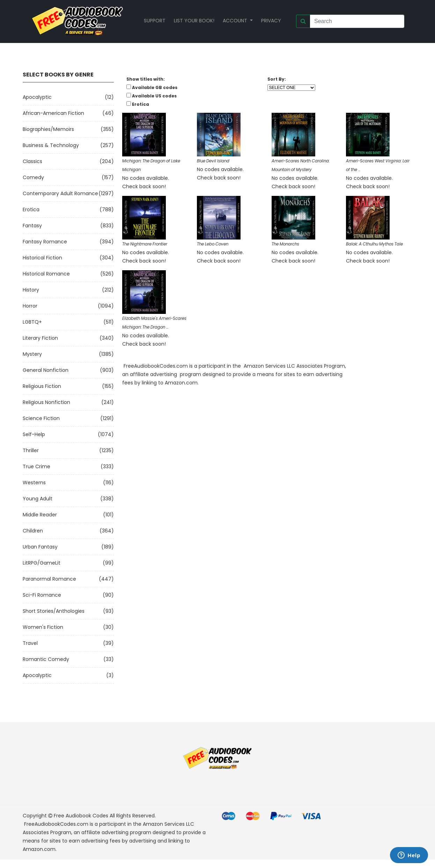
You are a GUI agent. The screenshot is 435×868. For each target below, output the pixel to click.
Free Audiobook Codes (81, 816)
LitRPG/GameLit (42, 563)
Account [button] (236, 21)
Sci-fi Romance (42, 595)
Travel (30, 643)
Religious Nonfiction (46, 402)
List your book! (194, 21)
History (31, 290)
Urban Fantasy (40, 547)
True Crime (36, 466)
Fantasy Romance (45, 242)
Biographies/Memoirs (48, 129)
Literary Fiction (40, 338)
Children (33, 531)
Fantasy (32, 226)
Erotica (31, 209)
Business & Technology (51, 145)
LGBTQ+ (32, 322)
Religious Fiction (42, 386)
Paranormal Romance (49, 579)
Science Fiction (41, 418)
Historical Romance (46, 274)
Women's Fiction (43, 627)
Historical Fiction (42, 258)
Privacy (271, 21)
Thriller (31, 450)
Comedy (33, 177)
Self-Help (34, 434)
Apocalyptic (37, 97)
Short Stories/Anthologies (54, 611)
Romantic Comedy (46, 659)
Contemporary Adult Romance (60, 193)
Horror (30, 306)
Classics (32, 161)
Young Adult (38, 499)
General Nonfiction (46, 370)
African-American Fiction (53, 113)
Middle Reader (40, 515)
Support (155, 21)
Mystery (32, 354)
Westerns (34, 483)
